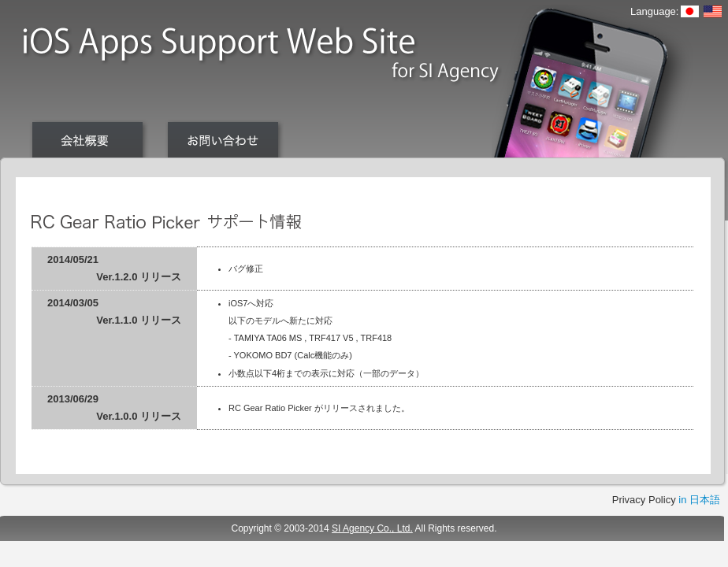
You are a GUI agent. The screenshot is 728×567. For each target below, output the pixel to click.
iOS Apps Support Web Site (261, 57)
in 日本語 (699, 500)
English (713, 11)
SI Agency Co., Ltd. (372, 528)
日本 (690, 11)
